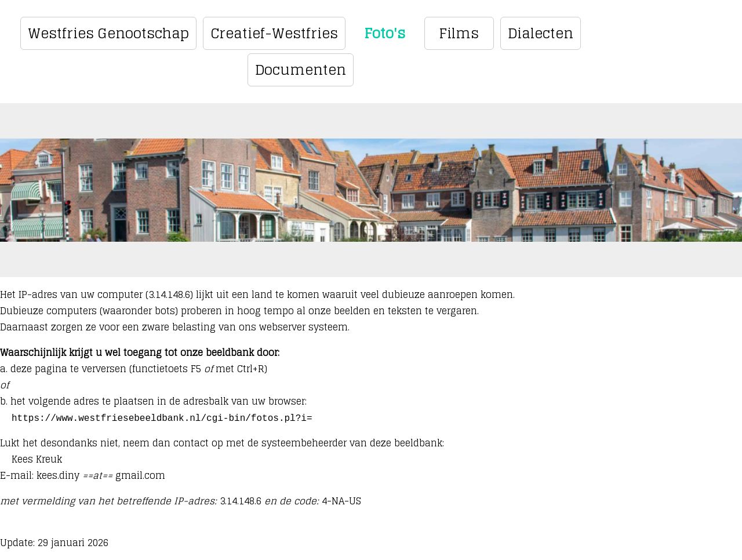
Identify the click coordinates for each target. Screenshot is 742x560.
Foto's (385, 33)
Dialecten (541, 33)
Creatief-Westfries (274, 33)
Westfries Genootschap (108, 33)
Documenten (301, 70)
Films (459, 33)
